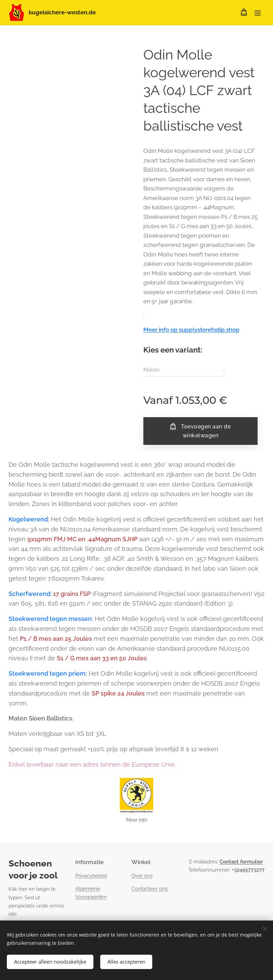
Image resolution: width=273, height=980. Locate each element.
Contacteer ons (149, 889)
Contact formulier (241, 862)
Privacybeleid (91, 876)
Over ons (142, 876)
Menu (258, 13)
